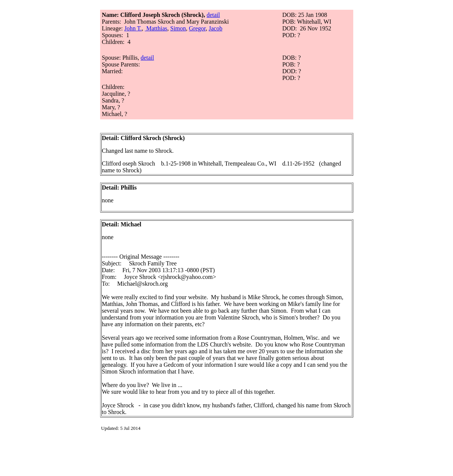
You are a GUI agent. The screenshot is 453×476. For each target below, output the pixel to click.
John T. (133, 28)
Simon (178, 28)
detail (213, 15)
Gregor (197, 28)
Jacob (215, 28)
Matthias (157, 28)
